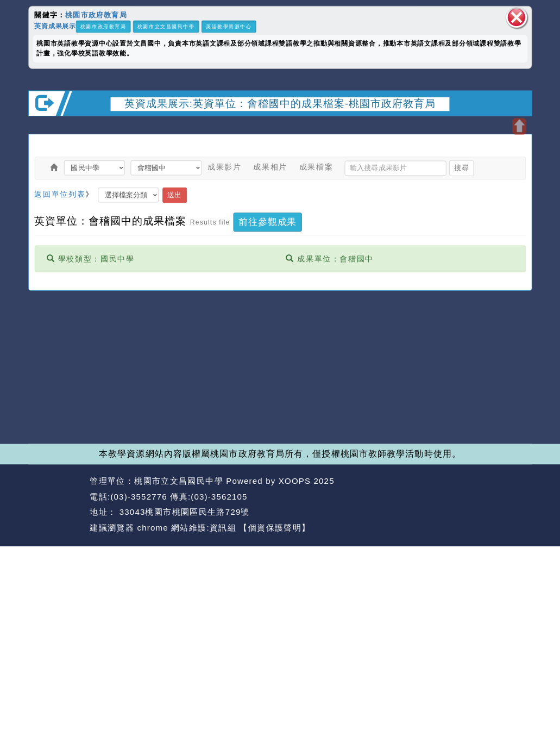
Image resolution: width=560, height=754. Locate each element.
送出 (174, 195)
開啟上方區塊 (519, 126)
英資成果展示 (55, 26)
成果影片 (225, 167)
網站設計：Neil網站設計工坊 (56, 504)
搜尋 (461, 167)
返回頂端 (511, 497)
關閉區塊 (517, 18)
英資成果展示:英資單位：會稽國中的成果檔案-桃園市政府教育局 (280, 103)
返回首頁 (460, 497)
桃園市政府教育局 (96, 15)
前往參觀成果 (268, 222)
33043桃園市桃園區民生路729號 (183, 512)
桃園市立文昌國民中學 (166, 26)
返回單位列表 (60, 194)
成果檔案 (316, 167)
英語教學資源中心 (229, 26)
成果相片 (270, 167)
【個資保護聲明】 (275, 528)
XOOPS (295, 481)
